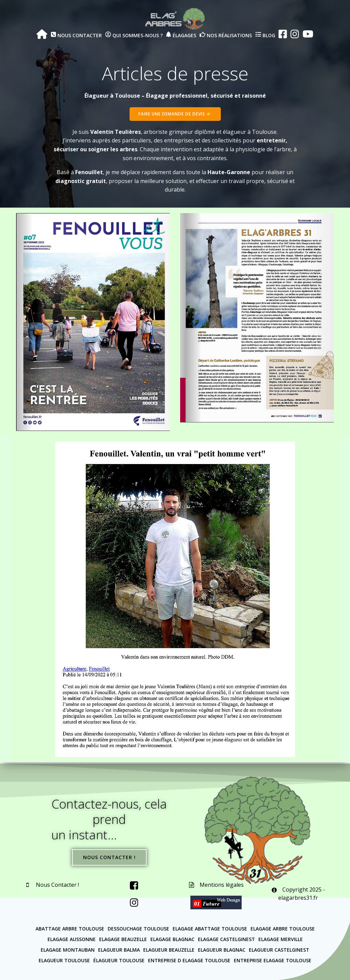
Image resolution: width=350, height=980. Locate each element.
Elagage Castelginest (226, 939)
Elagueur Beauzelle (169, 949)
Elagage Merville (281, 939)
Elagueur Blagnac (222, 949)
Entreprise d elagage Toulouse (189, 960)
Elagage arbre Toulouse (283, 928)
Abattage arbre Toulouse (70, 928)
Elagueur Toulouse (64, 960)
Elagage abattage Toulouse (210, 928)
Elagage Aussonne (72, 939)
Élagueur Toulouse (119, 960)
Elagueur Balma (119, 949)
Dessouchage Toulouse (138, 928)
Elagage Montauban (68, 949)
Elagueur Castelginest (279, 949)
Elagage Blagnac (172, 939)
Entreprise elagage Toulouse (273, 960)
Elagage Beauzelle (123, 939)
